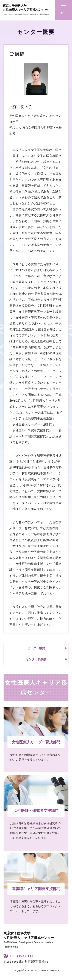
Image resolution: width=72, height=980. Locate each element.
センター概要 (36, 648)
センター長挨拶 (36, 659)
